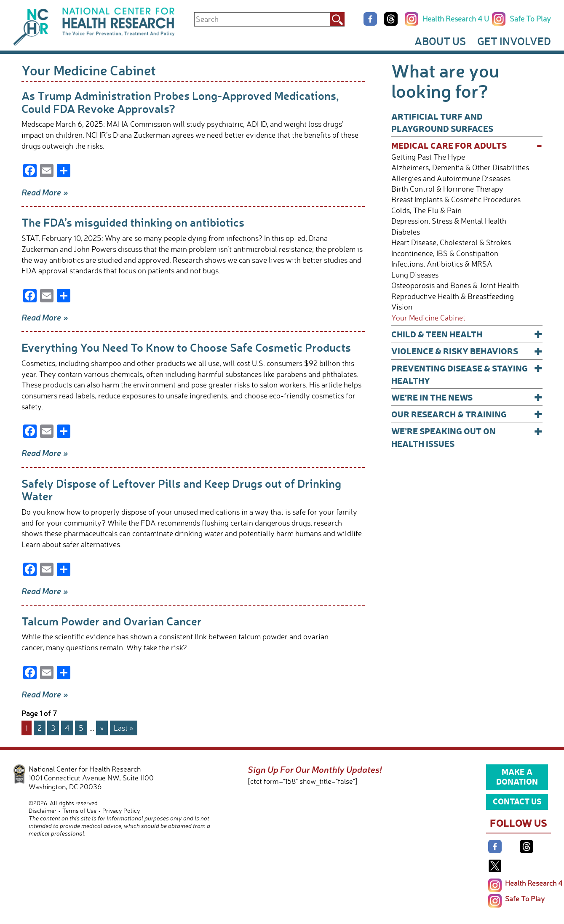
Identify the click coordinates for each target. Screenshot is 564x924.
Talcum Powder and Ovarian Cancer (112, 621)
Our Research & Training (467, 414)
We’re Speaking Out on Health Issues (467, 437)
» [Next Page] (102, 728)
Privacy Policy (121, 811)
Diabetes (406, 232)
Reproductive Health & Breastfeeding (453, 296)
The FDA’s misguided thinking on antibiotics (133, 222)
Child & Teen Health (467, 334)
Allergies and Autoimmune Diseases (451, 178)
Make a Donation (517, 777)
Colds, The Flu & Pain (426, 210)
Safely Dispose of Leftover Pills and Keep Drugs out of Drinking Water (181, 490)
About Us (440, 41)
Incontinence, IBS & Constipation (445, 253)
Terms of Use (79, 811)
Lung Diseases (415, 275)
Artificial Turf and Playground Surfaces (442, 122)
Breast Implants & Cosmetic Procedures (456, 199)
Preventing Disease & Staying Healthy (467, 374)
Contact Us (517, 801)
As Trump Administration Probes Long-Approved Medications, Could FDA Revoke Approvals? (180, 102)
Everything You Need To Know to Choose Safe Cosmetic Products (186, 347)
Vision (402, 307)
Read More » (45, 192)
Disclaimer (43, 811)
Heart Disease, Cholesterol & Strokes (451, 242)
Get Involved (514, 41)
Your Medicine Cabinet (428, 318)
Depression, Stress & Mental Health (449, 221)
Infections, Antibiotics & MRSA (442, 264)
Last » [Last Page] (124, 728)
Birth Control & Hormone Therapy (447, 189)
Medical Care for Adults (467, 145)
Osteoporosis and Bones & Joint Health (455, 285)
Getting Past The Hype (428, 157)
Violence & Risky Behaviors (467, 351)
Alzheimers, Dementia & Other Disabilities (460, 167)
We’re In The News (467, 397)
